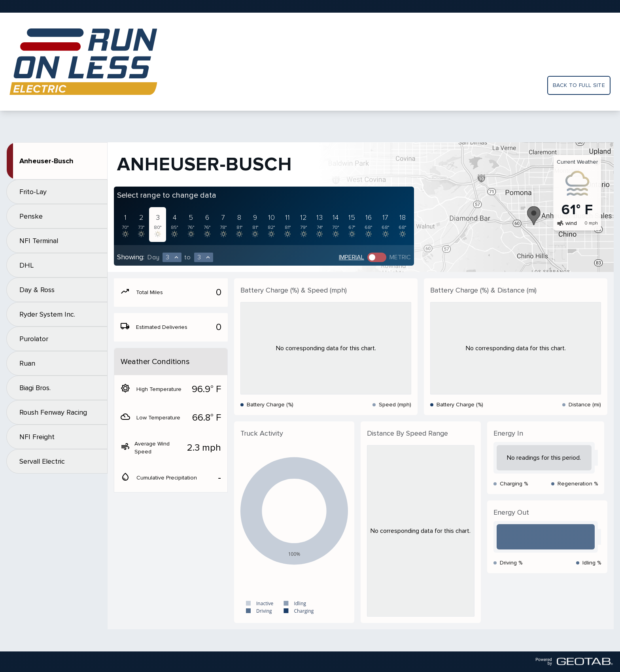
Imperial (352, 257)
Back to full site (579, 85)
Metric (400, 257)
